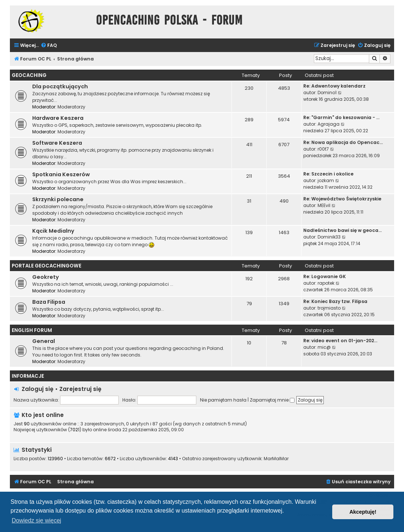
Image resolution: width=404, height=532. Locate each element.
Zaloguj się (38, 389)
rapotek (326, 283)
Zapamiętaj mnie (272, 400)
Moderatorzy (71, 107)
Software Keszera (57, 143)
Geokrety (46, 277)
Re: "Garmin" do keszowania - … (341, 117)
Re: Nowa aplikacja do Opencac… (343, 142)
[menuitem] (49, 46)
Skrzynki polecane (58, 199)
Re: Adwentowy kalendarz (334, 86)
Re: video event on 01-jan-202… (340, 341)
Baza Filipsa (49, 302)
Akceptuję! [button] (363, 512)
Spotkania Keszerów (61, 174)
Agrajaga (329, 124)
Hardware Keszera (58, 118)
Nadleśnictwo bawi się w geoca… (342, 230)
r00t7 (323, 149)
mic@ (324, 347)
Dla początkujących (60, 86)
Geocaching (29, 75)
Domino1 (327, 93)
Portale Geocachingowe (47, 266)
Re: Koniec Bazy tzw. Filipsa (335, 301)
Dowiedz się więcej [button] (36, 520)
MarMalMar (276, 459)
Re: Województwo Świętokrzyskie (342, 199)
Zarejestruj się (80, 389)
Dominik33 (329, 237)
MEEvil (324, 205)
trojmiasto (329, 308)
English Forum (32, 330)
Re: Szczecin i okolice (328, 174)
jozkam (326, 180)
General (44, 341)
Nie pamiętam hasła (223, 400)
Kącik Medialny (53, 231)
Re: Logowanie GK (325, 276)
